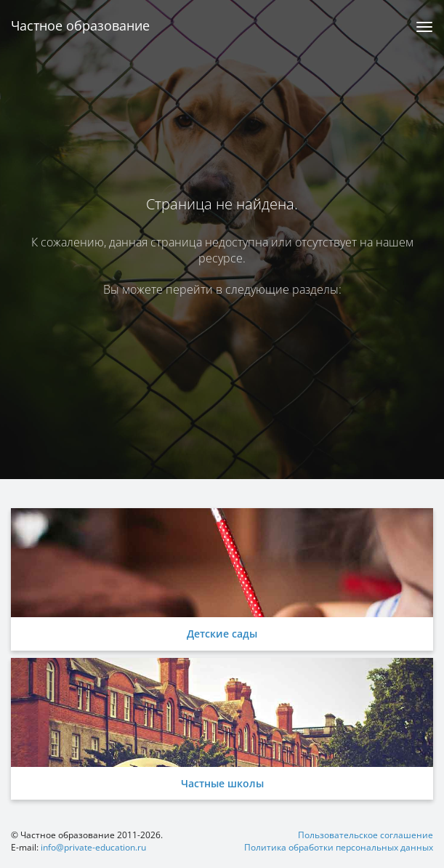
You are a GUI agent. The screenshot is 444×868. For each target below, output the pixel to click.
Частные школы (222, 783)
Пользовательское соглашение (366, 835)
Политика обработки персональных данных (339, 847)
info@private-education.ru (93, 847)
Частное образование (80, 25)
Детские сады (222, 634)
